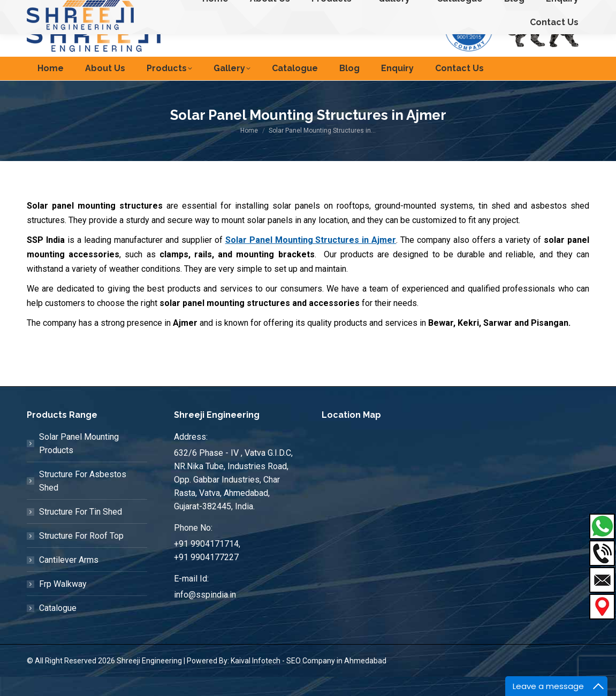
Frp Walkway (63, 603)
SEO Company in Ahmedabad (336, 680)
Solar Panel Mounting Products (79, 463)
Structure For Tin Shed (81, 531)
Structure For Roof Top (81, 555)
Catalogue (58, 627)
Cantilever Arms (69, 579)
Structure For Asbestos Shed (83, 500)
